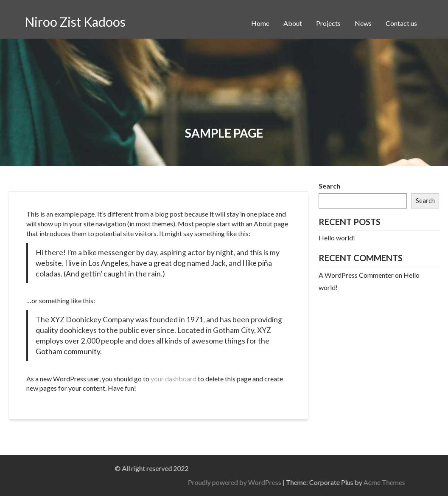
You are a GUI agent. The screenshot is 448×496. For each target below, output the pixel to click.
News (363, 23)
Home (260, 23)
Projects (328, 23)
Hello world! (337, 238)
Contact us (401, 23)
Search (329, 186)
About (293, 23)
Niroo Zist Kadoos (75, 22)
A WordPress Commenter (356, 275)
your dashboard (174, 379)
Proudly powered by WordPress (343, 482)
